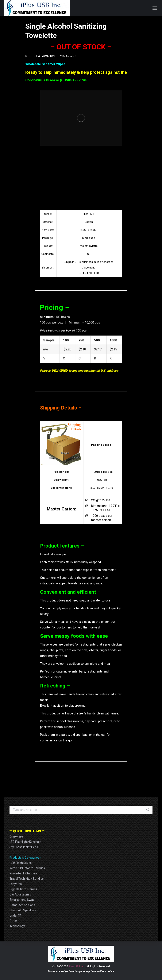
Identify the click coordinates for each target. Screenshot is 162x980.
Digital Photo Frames (23, 889)
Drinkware (16, 836)
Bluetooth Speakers (23, 910)
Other (13, 921)
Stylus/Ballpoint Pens (24, 847)
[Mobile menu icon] (155, 8)
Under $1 (16, 916)
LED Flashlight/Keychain (25, 842)
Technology (17, 926)
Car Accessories (20, 894)
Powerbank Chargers (24, 873)
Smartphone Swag (22, 900)
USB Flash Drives (21, 863)
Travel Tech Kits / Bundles (27, 879)
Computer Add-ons (22, 905)
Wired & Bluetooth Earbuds (27, 868)
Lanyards (16, 884)
